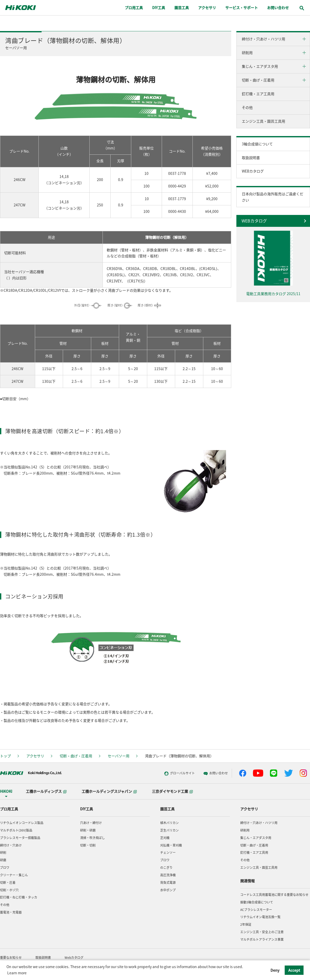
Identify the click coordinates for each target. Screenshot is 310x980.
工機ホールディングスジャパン (109, 791)
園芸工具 (167, 809)
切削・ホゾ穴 (9, 890)
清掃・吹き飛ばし (92, 838)
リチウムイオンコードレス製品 (22, 823)
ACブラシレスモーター (256, 910)
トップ (5, 756)
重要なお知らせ (11, 957)
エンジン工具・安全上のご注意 (262, 932)
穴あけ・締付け (91, 823)
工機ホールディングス (46, 791)
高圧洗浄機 (168, 875)
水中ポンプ (168, 890)
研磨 (3, 860)
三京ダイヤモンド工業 (172, 791)
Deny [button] (275, 970)
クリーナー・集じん (14, 875)
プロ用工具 (9, 809)
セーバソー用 (119, 756)
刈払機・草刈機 (171, 845)
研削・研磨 (88, 830)
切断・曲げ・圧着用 (258, 80)
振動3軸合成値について (257, 902)
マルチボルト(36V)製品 (16, 830)
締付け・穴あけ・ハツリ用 (263, 39)
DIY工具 (87, 809)
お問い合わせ (207, 773)
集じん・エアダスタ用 (260, 66)
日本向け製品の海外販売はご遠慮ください (273, 197)
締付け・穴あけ (11, 845)
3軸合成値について (257, 144)
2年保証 (246, 924)
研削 (3, 852)
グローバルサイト (171, 773)
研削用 (247, 53)
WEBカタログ (253, 171)
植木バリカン (169, 823)
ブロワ (5, 867)
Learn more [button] (17, 973)
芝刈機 (165, 838)
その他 (247, 107)
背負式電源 (168, 882)
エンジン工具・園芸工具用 (263, 121)
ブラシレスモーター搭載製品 (20, 838)
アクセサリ (35, 756)
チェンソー (168, 852)
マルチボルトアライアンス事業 (262, 939)
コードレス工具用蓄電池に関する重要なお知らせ (274, 895)
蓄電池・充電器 (11, 912)
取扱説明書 (251, 158)
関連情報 (247, 881)
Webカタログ (74, 957)
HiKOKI (6, 791)
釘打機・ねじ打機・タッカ (19, 897)
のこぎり (166, 867)
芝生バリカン (169, 830)
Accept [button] (294, 970)
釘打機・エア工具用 (258, 94)
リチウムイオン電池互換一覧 (260, 917)
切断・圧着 (8, 882)
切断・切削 (88, 845)
